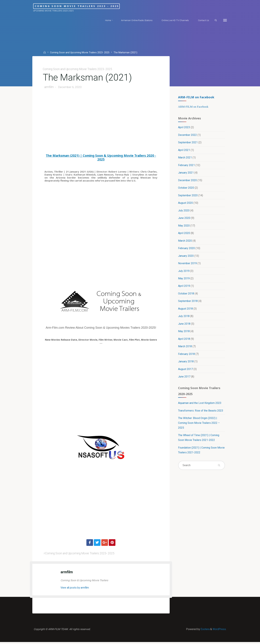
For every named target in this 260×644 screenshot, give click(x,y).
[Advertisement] (101, 123)
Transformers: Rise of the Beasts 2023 (200, 413)
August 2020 (185, 204)
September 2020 (188, 196)
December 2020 (187, 181)
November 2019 (187, 265)
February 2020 (186, 250)
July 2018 (184, 318)
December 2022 (187, 135)
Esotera (205, 631)
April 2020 (184, 234)
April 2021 (184, 151)
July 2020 (184, 211)
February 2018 (186, 356)
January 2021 (186, 173)
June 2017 (184, 379)
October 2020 (186, 189)
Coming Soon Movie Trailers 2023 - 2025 (85, 6)
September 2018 (188, 303)
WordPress (219, 631)
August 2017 (185, 371)
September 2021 (188, 143)
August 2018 (185, 310)
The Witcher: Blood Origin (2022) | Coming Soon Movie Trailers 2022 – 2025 (199, 426)
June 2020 (184, 219)
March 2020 (185, 242)
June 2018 (184, 326)
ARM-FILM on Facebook (196, 97)
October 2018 (186, 295)
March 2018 (185, 348)
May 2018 (184, 333)
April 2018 (184, 341)
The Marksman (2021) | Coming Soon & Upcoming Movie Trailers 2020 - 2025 (101, 158)
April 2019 (184, 288)
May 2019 (184, 280)
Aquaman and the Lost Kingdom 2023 (200, 406)
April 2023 (184, 128)
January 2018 (186, 364)
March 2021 (185, 158)
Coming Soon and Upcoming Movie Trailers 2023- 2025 (80, 53)
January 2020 (186, 257)
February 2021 (186, 166)
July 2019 (184, 272)
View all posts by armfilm (76, 589)
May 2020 (184, 227)
